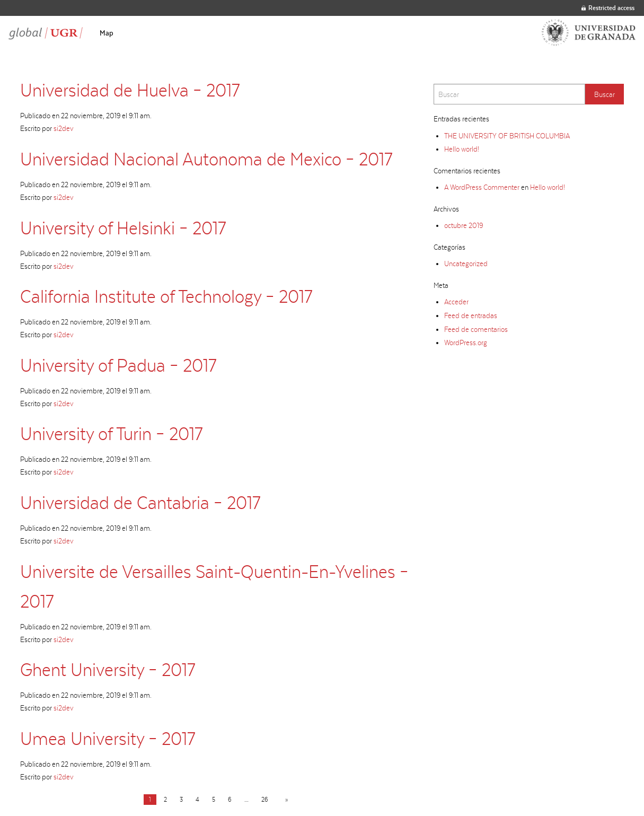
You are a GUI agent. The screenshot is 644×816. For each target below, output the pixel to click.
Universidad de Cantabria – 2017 (140, 502)
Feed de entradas (471, 315)
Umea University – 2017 (108, 738)
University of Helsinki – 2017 (123, 228)
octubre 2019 (464, 225)
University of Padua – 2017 (118, 365)
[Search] (510, 94)
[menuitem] (107, 33)
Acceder (456, 302)
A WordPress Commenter (482, 187)
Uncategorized (466, 264)
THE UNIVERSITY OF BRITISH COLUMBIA (507, 136)
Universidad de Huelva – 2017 (130, 90)
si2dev (64, 128)
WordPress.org (466, 343)
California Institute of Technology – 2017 (166, 296)
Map (107, 33)
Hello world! (462, 149)
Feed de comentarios (476, 329)
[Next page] (284, 800)
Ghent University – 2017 (108, 669)
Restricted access (608, 8)
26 (265, 800)
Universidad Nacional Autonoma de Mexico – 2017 (206, 159)
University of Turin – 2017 (111, 433)
